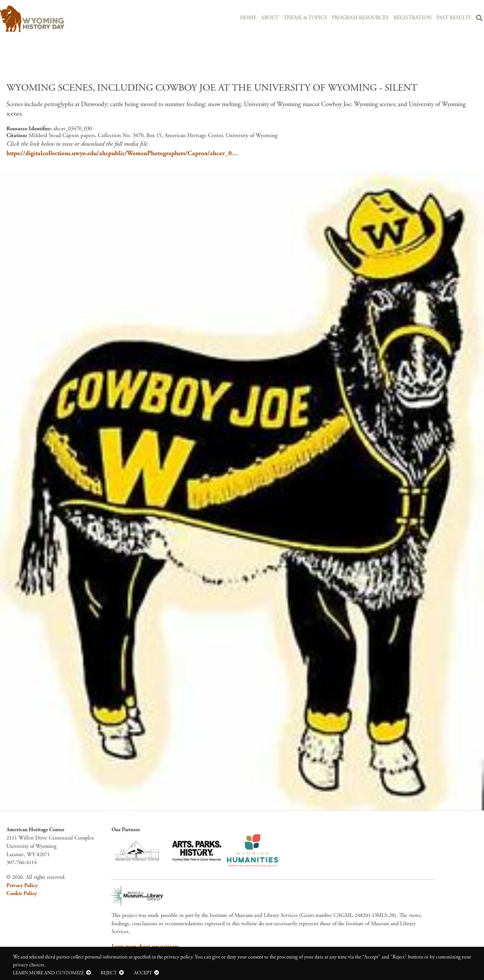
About (270, 18)
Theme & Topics (305, 18)
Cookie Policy (22, 894)
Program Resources (360, 18)
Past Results (454, 18)
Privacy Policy (22, 886)
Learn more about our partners (145, 946)
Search (479, 19)
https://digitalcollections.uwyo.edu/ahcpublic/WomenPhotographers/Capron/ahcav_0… (122, 153)
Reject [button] (109, 973)
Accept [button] (143, 973)
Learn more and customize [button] (48, 973)
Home (248, 18)
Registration (413, 18)
